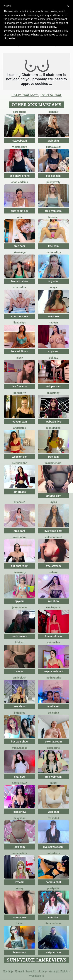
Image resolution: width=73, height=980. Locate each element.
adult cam (53, 706)
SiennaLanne (20, 463)
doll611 (53, 358)
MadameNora (53, 463)
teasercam (20, 952)
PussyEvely (53, 182)
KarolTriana (20, 112)
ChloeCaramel (53, 537)
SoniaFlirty (20, 393)
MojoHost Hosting (36, 971)
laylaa (53, 502)
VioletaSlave (20, 147)
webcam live (54, 422)
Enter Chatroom (25, 95)
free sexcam (53, 566)
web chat (53, 141)
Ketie (20, 217)
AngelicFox (20, 428)
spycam (20, 601)
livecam (20, 882)
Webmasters (36, 976)
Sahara (53, 572)
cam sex (20, 671)
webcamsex (20, 636)
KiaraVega (20, 252)
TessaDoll (53, 818)
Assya (53, 287)
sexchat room (53, 742)
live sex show (20, 281)
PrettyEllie (53, 888)
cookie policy (48, 27)
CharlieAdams (20, 182)
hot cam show (20, 742)
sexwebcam (20, 141)
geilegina (53, 713)
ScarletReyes (20, 783)
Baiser (20, 923)
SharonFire (20, 287)
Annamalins (20, 853)
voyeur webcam (53, 671)
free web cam (53, 211)
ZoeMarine (53, 748)
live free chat (20, 386)
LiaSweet (53, 217)
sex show (20, 706)
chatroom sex (20, 316)
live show (53, 601)
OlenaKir (53, 112)
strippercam (53, 952)
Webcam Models (59, 971)
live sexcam (53, 176)
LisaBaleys (20, 323)
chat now (20, 777)
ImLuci (53, 783)
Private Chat (51, 95)
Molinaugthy (53, 678)
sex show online (20, 176)
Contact (19, 971)
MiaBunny (53, 393)
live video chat (53, 531)
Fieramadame (53, 923)
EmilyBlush (20, 678)
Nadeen (53, 323)
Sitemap (8, 971)
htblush (20, 642)
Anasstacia (53, 853)
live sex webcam (53, 847)
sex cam (20, 847)
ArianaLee (20, 502)
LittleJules (20, 713)
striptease (20, 492)
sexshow (53, 316)
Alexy (20, 358)
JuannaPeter (20, 607)
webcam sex (20, 457)
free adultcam (20, 351)
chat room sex (20, 211)
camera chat (53, 882)
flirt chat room (20, 566)
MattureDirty (53, 252)
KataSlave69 (53, 147)
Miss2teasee (20, 748)
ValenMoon (20, 537)
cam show (20, 812)
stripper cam (53, 386)
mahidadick (53, 428)
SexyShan (20, 818)
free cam (20, 246)
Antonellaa (53, 642)
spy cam (53, 281)
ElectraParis (53, 607)
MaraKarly (20, 572)
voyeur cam (20, 422)
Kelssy (20, 888)
